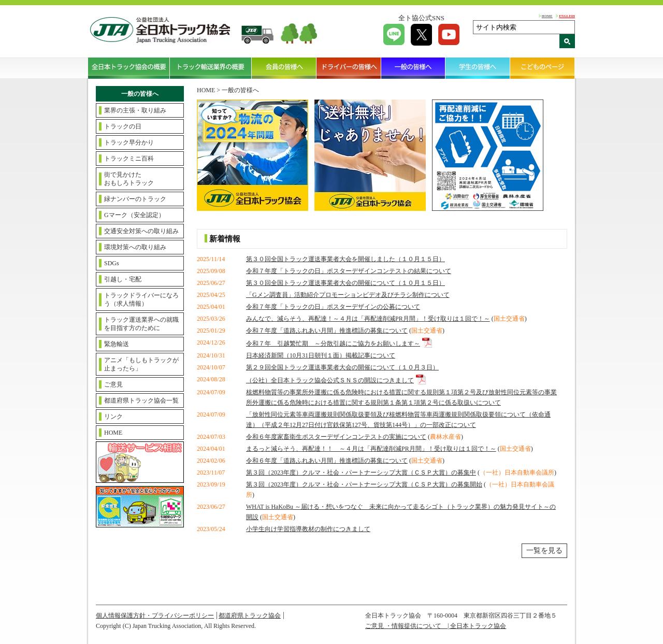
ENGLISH (567, 16)
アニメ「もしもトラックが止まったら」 (141, 364)
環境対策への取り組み (135, 247)
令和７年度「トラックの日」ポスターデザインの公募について (333, 307)
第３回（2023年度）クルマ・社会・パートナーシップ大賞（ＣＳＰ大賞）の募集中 (361, 473)
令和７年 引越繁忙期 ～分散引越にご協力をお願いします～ (333, 344)
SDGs (112, 263)
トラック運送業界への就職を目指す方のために (141, 324)
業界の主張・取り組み (135, 110)
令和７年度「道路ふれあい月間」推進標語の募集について (327, 331)
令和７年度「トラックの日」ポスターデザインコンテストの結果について (349, 271)
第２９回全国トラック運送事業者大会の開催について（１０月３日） (342, 367)
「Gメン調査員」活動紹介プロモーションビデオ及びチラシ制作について (348, 295)
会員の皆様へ (284, 68)
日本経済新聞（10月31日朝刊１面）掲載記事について (321, 355)
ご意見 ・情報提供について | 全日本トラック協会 (436, 626)
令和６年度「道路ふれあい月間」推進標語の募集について (327, 461)
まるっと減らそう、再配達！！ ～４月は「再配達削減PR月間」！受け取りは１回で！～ (371, 449)
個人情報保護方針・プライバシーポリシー (155, 616)
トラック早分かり (129, 142)
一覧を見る (544, 550)
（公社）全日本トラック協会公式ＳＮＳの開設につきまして (330, 380)
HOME (547, 16)
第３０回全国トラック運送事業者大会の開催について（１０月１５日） (345, 283)
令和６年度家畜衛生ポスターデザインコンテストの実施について (336, 437)
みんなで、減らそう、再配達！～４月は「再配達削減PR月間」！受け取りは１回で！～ (368, 319)
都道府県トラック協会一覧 (141, 400)
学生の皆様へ (478, 68)
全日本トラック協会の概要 (129, 68)
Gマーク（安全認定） (134, 215)
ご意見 (113, 384)
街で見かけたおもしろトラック (129, 179)
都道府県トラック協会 (250, 616)
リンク (113, 417)
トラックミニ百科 (129, 159)
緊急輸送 (117, 344)
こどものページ (543, 68)
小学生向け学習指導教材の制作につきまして (308, 529)
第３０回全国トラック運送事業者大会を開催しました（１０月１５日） (345, 259)
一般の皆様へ (414, 68)
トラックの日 (123, 126)
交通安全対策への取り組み (141, 231)
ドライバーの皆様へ (349, 68)
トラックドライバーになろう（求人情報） (141, 299)
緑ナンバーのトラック (135, 199)
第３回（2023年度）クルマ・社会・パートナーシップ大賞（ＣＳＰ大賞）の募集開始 (364, 484)
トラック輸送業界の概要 (211, 68)
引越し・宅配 (123, 279)
